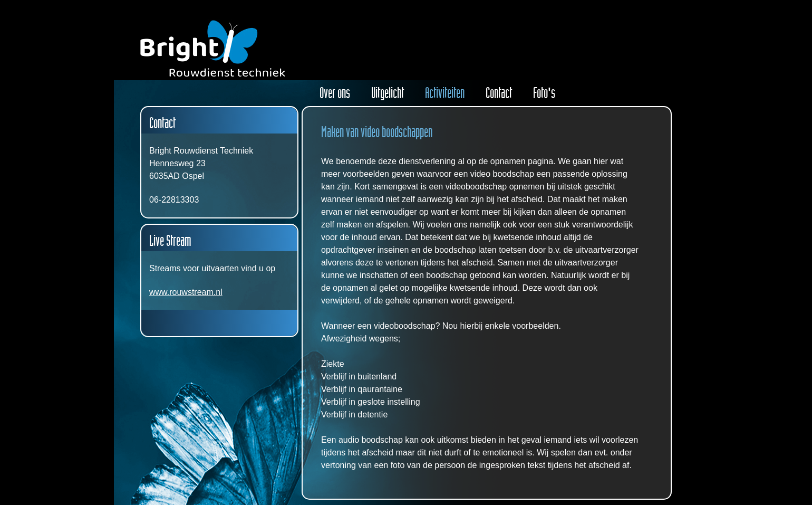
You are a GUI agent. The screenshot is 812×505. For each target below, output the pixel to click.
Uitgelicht (388, 93)
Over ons (335, 93)
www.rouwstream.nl (186, 292)
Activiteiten (445, 93)
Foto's (544, 93)
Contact (499, 93)
